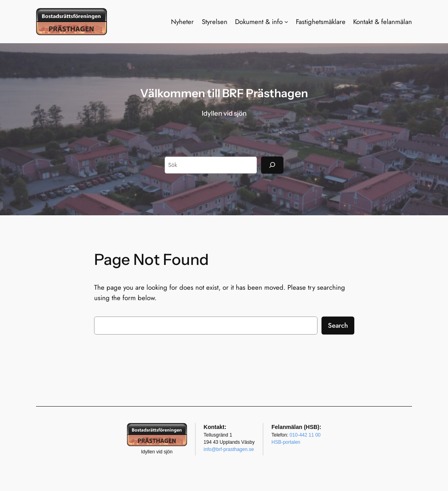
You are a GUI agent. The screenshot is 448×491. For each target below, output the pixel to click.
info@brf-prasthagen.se (229, 449)
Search (338, 325)
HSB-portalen (286, 442)
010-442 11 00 (305, 435)
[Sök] (272, 165)
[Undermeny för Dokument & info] (286, 22)
